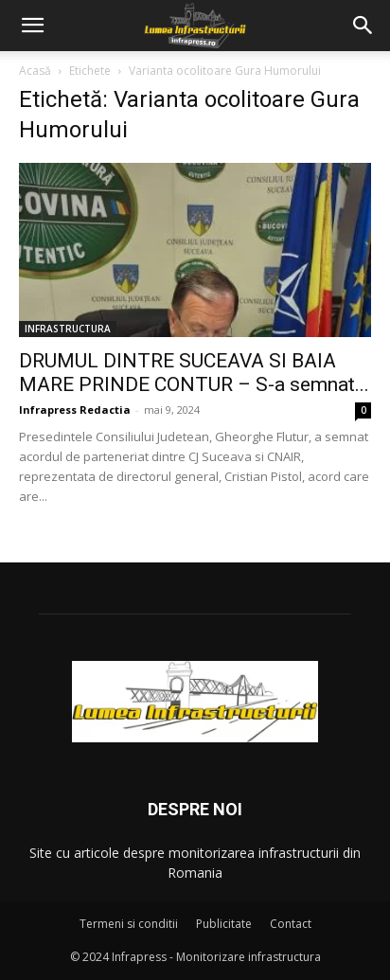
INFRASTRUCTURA (68, 329)
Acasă (35, 71)
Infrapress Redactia (75, 410)
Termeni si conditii (129, 924)
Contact (291, 924)
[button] (32, 26)
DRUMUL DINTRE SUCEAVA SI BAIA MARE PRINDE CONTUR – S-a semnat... (194, 373)
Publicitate (224, 924)
